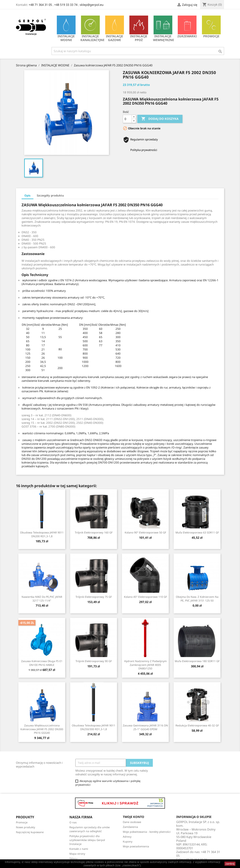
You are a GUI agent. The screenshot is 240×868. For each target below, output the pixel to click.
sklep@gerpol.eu (92, 5)
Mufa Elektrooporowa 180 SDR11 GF (197, 661)
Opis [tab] (27, 195)
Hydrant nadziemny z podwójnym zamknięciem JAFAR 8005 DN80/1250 (145, 665)
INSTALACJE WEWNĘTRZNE (163, 29)
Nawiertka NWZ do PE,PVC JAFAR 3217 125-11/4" (42, 599)
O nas (73, 822)
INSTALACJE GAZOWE (115, 29)
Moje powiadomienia (136, 846)
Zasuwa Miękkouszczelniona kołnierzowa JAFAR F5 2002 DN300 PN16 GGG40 (42, 729)
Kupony (128, 841)
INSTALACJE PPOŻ (139, 29)
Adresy (127, 837)
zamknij (230, 864)
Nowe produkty (25, 827)
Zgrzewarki (187, 27)
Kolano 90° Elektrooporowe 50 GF (145, 532)
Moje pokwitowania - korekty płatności (147, 832)
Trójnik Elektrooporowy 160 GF (94, 532)
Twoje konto (133, 817)
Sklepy (73, 859)
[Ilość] (127, 119)
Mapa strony (77, 854)
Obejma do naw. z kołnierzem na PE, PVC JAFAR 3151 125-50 (197, 599)
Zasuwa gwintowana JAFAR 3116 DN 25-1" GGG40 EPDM (145, 727)
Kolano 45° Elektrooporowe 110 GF (145, 597)
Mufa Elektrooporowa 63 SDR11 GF (197, 532)
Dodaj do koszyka (160, 119)
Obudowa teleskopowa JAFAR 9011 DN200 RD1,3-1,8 (42, 534)
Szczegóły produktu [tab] (50, 195)
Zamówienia (130, 827)
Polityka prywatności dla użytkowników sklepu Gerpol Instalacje (87, 840)
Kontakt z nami (79, 849)
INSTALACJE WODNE (66, 29)
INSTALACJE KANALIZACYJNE (91, 29)
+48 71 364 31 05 (40, 5)
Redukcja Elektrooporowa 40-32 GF (197, 725)
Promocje (211, 27)
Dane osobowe (132, 822)
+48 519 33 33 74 (66, 5)
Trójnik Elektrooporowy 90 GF (94, 661)
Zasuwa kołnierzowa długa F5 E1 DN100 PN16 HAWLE (42, 663)
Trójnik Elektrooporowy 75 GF (94, 597)
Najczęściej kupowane (30, 832)
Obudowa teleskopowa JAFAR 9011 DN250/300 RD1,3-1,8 (94, 727)
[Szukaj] (138, 51)
